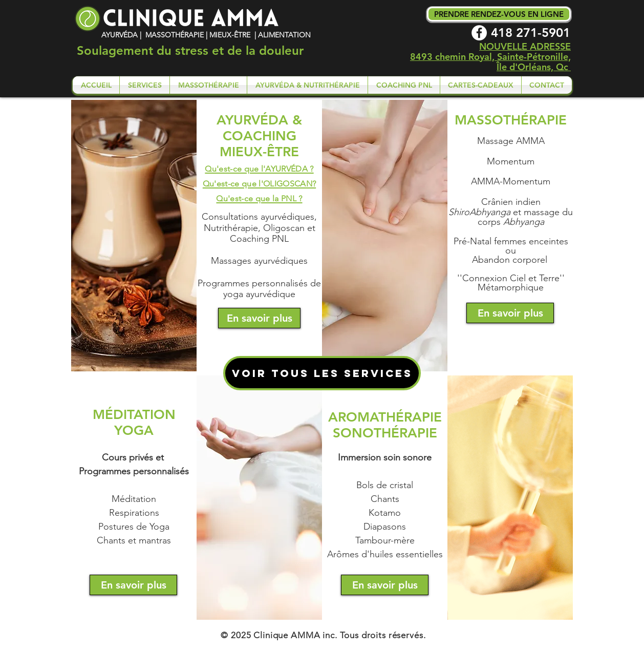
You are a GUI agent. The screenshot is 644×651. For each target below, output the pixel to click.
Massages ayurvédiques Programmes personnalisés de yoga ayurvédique (259, 277)
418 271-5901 (531, 33)
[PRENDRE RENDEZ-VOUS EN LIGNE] (499, 14)
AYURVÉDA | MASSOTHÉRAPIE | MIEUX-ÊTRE (177, 35)
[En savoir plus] (259, 318)
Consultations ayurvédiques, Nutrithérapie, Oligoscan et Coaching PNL (259, 228)
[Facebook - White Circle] (479, 33)
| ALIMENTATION (282, 35)
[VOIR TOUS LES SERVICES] (322, 373)
